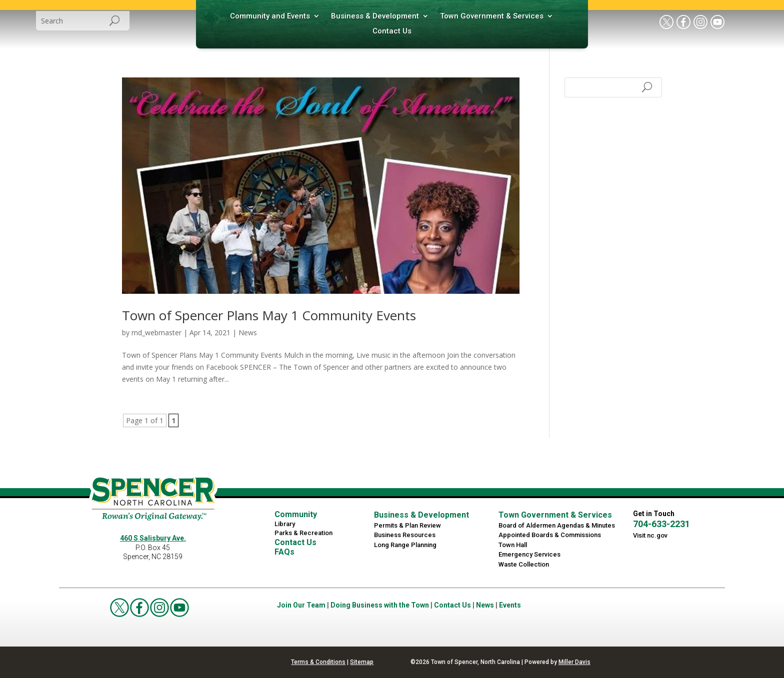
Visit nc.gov (650, 535)
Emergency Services (529, 554)
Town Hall (513, 545)
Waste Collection (524, 564)
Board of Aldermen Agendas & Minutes (557, 525)
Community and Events (270, 16)
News (248, 333)
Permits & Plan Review (407, 525)
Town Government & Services (492, 16)
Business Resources (405, 535)
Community (296, 514)
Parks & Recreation (303, 533)
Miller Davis (574, 662)
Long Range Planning (405, 545)
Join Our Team (301, 605)
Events (510, 605)
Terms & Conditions (318, 662)
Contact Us (392, 31)
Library (285, 524)
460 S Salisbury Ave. (153, 538)
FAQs (284, 552)
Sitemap (362, 662)
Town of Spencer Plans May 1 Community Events (269, 315)
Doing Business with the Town (380, 605)
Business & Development (375, 16)
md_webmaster (156, 333)
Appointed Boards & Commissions (550, 535)
